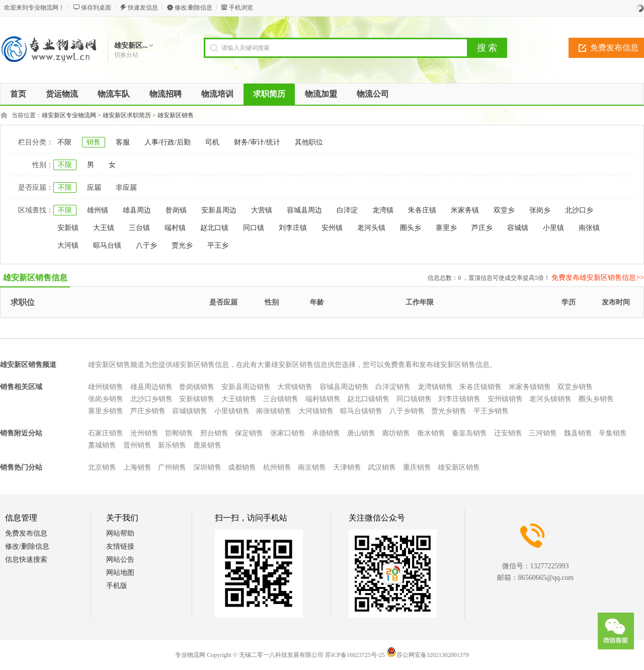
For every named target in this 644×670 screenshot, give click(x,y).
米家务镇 (465, 210)
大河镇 (68, 245)
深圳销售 (207, 467)
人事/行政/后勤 (168, 142)
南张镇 (589, 228)
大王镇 (104, 228)
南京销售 (312, 467)
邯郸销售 (179, 433)
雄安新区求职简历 (127, 115)
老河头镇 (371, 228)
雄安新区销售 (176, 115)
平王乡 (218, 245)
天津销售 (347, 467)
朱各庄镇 (422, 210)
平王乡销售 (491, 411)
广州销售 (172, 467)
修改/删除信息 (193, 8)
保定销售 (249, 433)
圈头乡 (411, 228)
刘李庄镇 (293, 228)
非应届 (126, 188)
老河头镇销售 (550, 399)
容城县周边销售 (344, 387)
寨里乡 (446, 228)
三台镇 (139, 228)
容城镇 (518, 228)
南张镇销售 (274, 411)
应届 (94, 188)
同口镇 (254, 228)
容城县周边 (304, 210)
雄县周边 (137, 210)
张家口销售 (288, 433)
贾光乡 (182, 245)
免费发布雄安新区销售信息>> (598, 278)
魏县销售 (578, 433)
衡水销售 (431, 433)
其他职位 (309, 142)
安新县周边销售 (246, 387)
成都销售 (242, 467)
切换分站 (126, 55)
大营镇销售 (295, 387)
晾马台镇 (107, 245)
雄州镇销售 (106, 387)
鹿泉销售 (207, 445)
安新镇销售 (197, 399)
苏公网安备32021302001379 (428, 655)
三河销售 (543, 433)
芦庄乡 (482, 228)
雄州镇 (98, 210)
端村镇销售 (323, 399)
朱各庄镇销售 (480, 387)
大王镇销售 (239, 399)
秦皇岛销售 (469, 433)
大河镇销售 (316, 411)
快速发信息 (143, 8)
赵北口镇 (214, 228)
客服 (123, 142)
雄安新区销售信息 (35, 278)
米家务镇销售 (530, 387)
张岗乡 (540, 210)
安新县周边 (219, 210)
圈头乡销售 (596, 399)
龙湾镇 (383, 210)
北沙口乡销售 (151, 399)
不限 (64, 142)
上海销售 (137, 467)
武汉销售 (382, 467)
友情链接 (120, 546)
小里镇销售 (232, 411)
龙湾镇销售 (435, 387)
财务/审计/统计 (257, 142)
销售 (94, 142)
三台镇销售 (281, 399)
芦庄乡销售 (148, 411)
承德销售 (326, 433)
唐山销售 (361, 433)
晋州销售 (137, 445)
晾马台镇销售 (361, 411)
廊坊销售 (396, 433)
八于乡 (146, 245)
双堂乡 (504, 210)
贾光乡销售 (449, 411)
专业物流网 (190, 655)
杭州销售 (277, 467)
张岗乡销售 (106, 399)
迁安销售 (508, 433)
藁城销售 (102, 445)
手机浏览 (241, 8)
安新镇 (68, 228)
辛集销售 (613, 433)
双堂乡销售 (575, 387)
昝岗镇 (176, 210)
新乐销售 (172, 445)
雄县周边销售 (151, 387)
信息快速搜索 (26, 560)
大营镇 (262, 210)
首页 (18, 94)
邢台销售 (214, 433)
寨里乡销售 (106, 411)
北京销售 (102, 467)
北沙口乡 (579, 210)
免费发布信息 (26, 533)
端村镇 (175, 228)
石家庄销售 (106, 433)
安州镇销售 (505, 399)
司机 (212, 142)
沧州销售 (144, 433)
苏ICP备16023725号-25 (355, 655)
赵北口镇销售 (368, 399)
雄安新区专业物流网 (69, 115)
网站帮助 (120, 533)
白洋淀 (347, 210)
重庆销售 (417, 467)
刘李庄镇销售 (459, 399)
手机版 (117, 586)
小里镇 (553, 228)
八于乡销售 (407, 411)
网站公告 (120, 560)
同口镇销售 (414, 399)
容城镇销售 (190, 411)
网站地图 (120, 573)
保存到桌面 (96, 8)
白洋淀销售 (393, 387)
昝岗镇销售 (197, 387)
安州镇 (332, 228)
